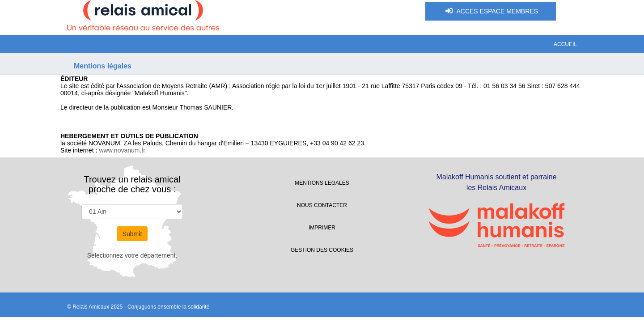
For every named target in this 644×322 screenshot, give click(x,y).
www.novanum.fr (122, 150)
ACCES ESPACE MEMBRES (491, 11)
